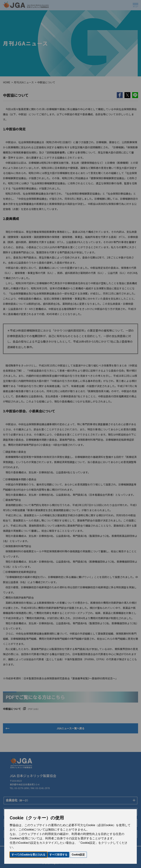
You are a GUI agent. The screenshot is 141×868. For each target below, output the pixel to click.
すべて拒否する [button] (58, 855)
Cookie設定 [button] (78, 855)
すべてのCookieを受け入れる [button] (28, 855)
